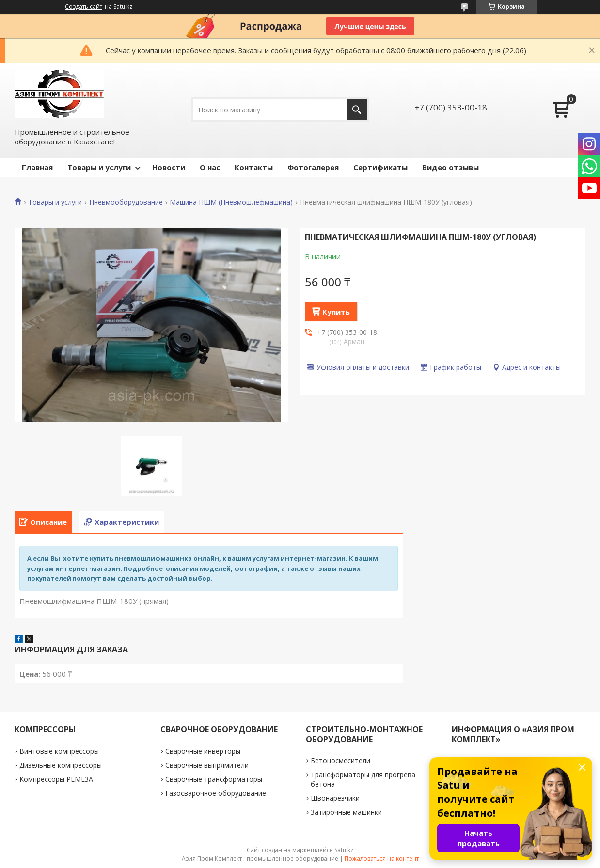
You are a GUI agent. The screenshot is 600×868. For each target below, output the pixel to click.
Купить (336, 312)
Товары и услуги (99, 167)
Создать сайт (84, 7)
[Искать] (357, 110)
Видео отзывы (450, 167)
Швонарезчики (335, 798)
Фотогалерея (313, 167)
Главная (37, 167)
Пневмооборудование (126, 202)
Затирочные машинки (346, 812)
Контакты (254, 167)
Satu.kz (344, 850)
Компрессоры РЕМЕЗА (56, 779)
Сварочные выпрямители (207, 765)
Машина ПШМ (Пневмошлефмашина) (231, 202)
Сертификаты (380, 167)
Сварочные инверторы (203, 751)
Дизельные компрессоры (61, 765)
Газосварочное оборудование (216, 793)
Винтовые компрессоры (59, 751)
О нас (210, 167)
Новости (169, 167)
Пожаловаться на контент (382, 859)
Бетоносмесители (340, 761)
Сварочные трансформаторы (214, 779)
